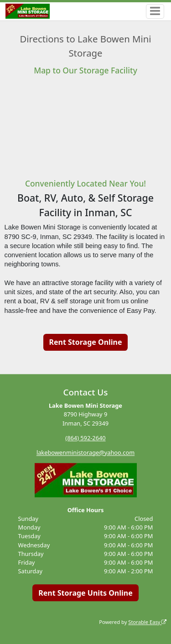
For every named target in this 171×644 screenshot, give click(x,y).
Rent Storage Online (85, 342)
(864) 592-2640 (85, 438)
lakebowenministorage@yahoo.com (85, 452)
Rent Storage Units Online (85, 593)
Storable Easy (147, 622)
